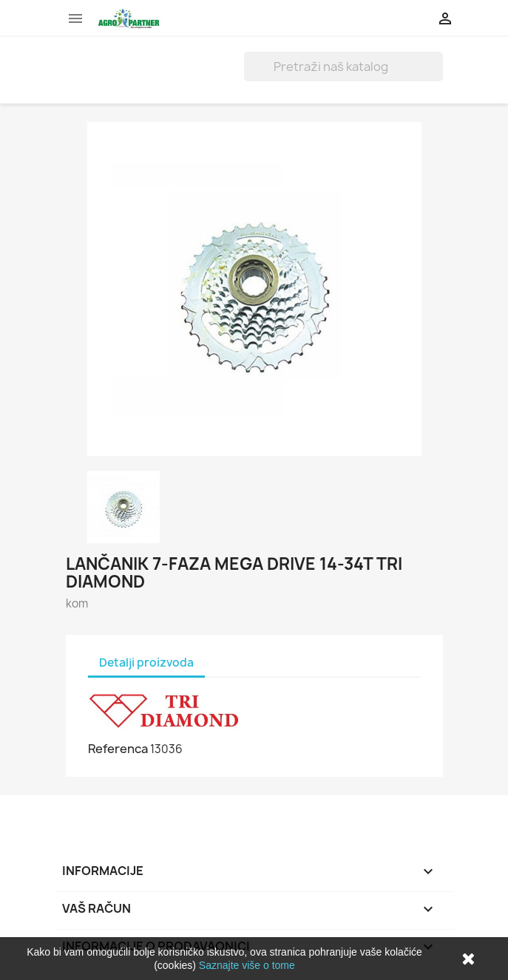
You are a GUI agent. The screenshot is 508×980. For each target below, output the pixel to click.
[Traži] (343, 67)
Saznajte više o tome (247, 965)
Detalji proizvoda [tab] (146, 663)
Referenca (118, 749)
